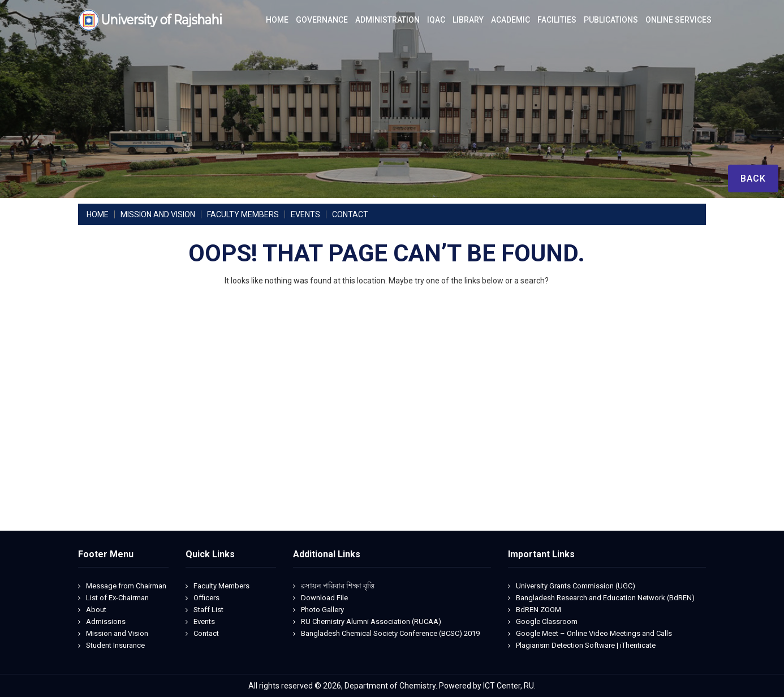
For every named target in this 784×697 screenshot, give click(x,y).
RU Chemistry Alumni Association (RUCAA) (371, 621)
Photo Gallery (322, 610)
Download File (324, 598)
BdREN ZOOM (539, 610)
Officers (206, 598)
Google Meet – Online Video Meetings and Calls (594, 633)
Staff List (208, 610)
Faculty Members (221, 586)
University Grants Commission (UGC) (576, 586)
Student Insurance (115, 645)
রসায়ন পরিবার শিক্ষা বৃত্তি (338, 586)
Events (204, 621)
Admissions (106, 621)
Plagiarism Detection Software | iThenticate (586, 645)
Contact (206, 633)
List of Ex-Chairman (117, 598)
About (96, 610)
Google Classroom (547, 621)
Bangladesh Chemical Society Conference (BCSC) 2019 (390, 633)
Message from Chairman (126, 586)
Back (753, 178)
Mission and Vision (117, 633)
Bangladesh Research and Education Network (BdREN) (605, 598)
